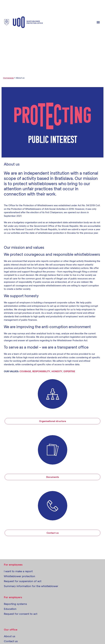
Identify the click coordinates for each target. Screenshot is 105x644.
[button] (98, 22)
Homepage (8, 78)
